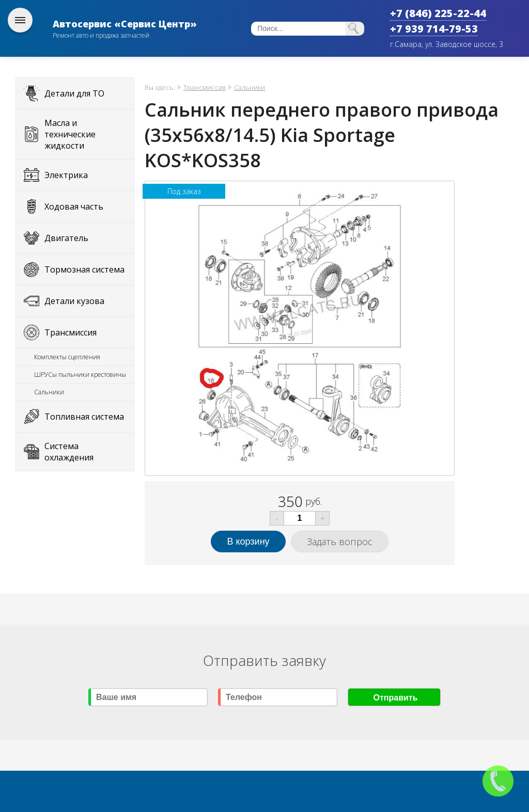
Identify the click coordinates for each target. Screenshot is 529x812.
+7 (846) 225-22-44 (438, 13)
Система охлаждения (69, 452)
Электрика (66, 175)
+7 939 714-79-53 (434, 29)
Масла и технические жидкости (70, 134)
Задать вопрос (340, 542)
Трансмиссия (71, 332)
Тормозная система (84, 269)
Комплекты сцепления (67, 357)
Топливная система (84, 417)
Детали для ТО (74, 93)
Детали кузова (74, 301)
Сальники (49, 392)
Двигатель (66, 238)
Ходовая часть (74, 206)
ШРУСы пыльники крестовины (80, 375)
